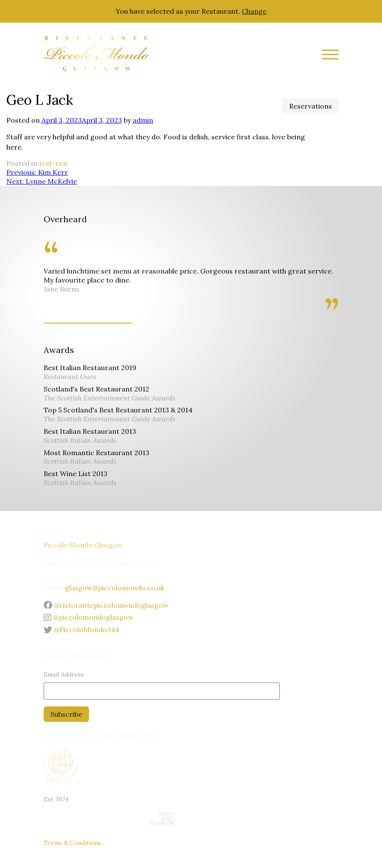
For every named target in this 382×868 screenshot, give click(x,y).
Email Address (64, 674)
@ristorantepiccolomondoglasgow (106, 605)
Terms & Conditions (72, 843)
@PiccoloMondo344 (81, 630)
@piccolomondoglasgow (89, 617)
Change (254, 11)
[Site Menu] (327, 56)
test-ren (53, 163)
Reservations (311, 106)
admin (143, 120)
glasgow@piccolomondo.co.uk (115, 588)
